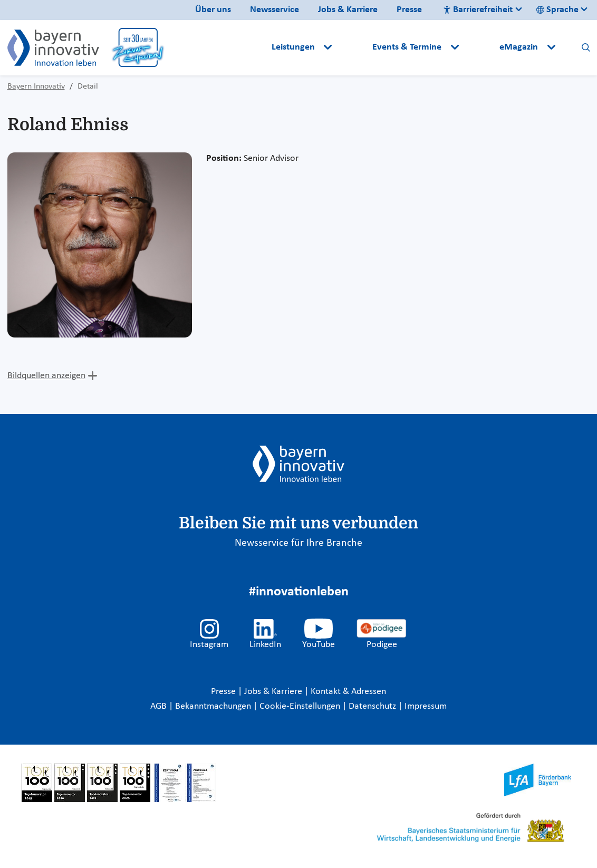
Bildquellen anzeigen (46, 376)
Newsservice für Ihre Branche (298, 543)
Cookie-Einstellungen (300, 706)
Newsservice (275, 10)
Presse (409, 10)
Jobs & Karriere (348, 10)
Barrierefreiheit (478, 10)
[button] (353, 47)
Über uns (213, 10)
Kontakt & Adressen (348, 692)
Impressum (426, 706)
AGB (160, 706)
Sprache (557, 10)
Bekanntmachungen (214, 706)
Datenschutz (373, 706)
